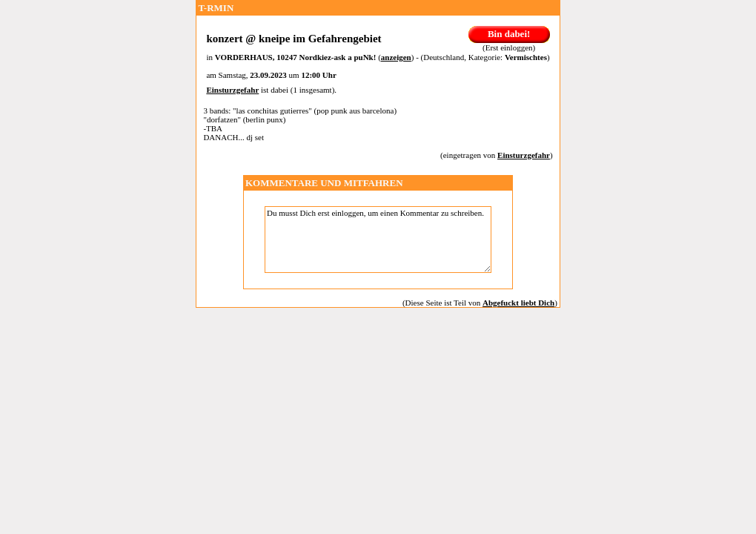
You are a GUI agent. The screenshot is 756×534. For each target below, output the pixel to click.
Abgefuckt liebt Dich (518, 303)
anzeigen (396, 57)
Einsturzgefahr (232, 90)
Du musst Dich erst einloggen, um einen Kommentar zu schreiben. (378, 240)
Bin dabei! (509, 34)
